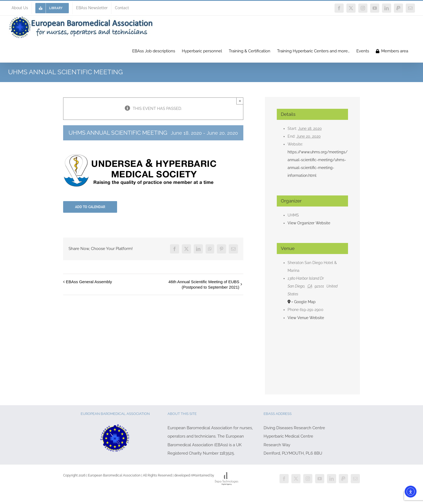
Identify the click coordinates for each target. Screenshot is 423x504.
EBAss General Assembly (89, 282)
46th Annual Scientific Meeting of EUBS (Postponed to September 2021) (204, 284)
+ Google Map (303, 302)
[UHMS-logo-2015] (140, 156)
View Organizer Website (309, 223)
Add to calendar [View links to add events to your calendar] (90, 207)
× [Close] (240, 101)
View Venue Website (306, 318)
